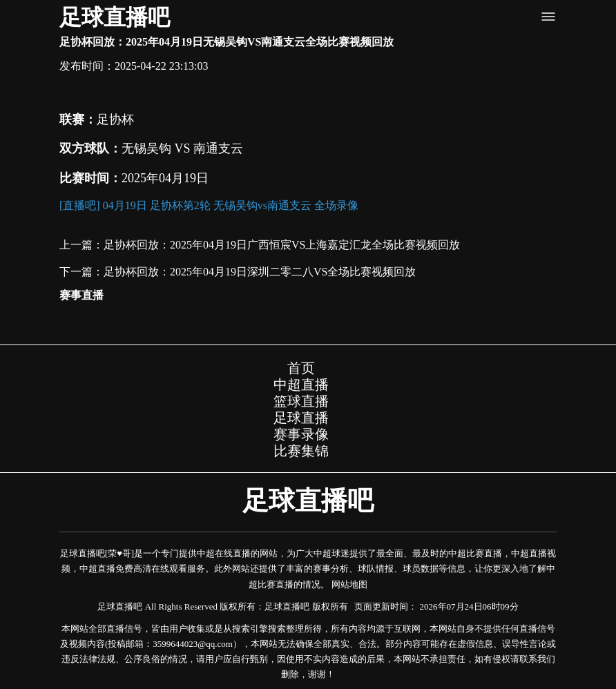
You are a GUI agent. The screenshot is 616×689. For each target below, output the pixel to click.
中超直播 (301, 385)
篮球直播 (301, 401)
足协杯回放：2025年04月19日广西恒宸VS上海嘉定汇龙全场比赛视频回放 (282, 245)
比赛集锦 (301, 451)
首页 (301, 368)
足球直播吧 (115, 17)
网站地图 (349, 584)
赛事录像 (301, 434)
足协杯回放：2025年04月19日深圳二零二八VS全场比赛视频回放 (260, 272)
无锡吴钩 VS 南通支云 (182, 148)
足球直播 (301, 418)
